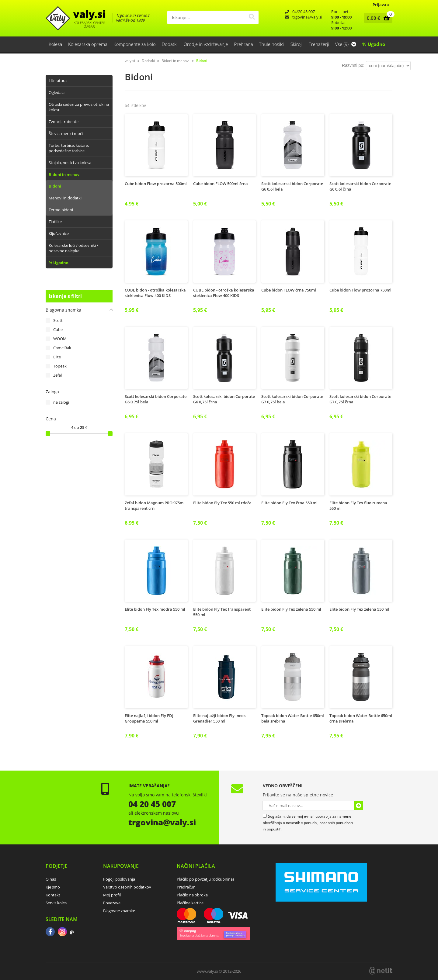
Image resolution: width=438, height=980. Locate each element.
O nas (51, 879)
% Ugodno (374, 44)
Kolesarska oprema (88, 44)
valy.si (130, 61)
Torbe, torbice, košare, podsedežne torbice (69, 148)
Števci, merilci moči (66, 133)
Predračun (186, 887)
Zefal (57, 375)
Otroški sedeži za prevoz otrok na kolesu (79, 107)
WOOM (60, 339)
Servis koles (56, 903)
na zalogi (61, 402)
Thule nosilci (272, 44)
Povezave (112, 903)
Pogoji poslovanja (119, 879)
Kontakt (53, 895)
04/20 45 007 (304, 12)
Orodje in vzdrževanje (206, 44)
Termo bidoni (61, 210)
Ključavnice (59, 233)
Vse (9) (346, 44)
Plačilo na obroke (192, 895)
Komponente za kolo (135, 44)
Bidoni (55, 186)
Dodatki (170, 44)
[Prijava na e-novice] (359, 806)
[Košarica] (377, 18)
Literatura (58, 81)
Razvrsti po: (353, 65)
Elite (57, 357)
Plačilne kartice (190, 903)
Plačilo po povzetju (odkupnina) (205, 879)
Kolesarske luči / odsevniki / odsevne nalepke (73, 248)
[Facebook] (50, 932)
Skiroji (297, 44)
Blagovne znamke (119, 911)
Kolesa (55, 44)
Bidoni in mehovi (65, 174)
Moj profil (112, 895)
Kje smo (53, 887)
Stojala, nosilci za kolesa (70, 163)
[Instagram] (62, 932)
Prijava (381, 5)
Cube (58, 330)
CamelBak (62, 348)
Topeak (60, 366)
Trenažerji (319, 44)
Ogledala (57, 92)
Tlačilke (55, 222)
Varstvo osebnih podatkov (127, 887)
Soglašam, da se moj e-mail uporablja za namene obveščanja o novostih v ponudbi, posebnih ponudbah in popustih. (308, 823)
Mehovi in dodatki (65, 198)
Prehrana (243, 44)
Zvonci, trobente (64, 122)
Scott (58, 320)
